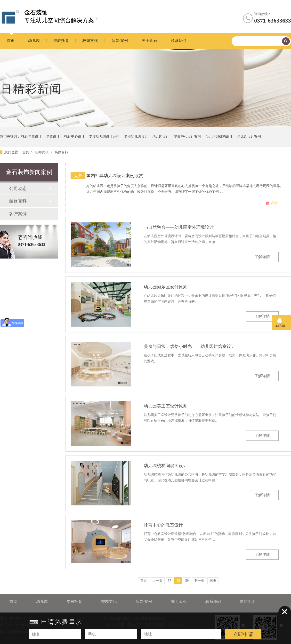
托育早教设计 (32, 137)
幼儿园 (34, 41)
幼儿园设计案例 (249, 137)
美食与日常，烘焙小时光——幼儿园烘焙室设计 (190, 346)
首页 (11, 41)
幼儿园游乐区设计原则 (166, 287)
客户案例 (18, 214)
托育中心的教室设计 (163, 525)
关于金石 (149, 41)
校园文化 (90, 41)
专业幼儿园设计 (136, 137)
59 (187, 581)
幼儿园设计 (161, 137)
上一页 (157, 581)
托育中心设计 (74, 137)
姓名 (36, 634)
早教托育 (61, 41)
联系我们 (178, 41)
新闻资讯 (42, 152)
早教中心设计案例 (187, 137)
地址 (148, 634)
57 (170, 581)
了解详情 (262, 257)
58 (178, 581)
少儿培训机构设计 (219, 137)
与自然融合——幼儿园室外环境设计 (179, 227)
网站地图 (248, 601)
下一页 (199, 581)
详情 (274, 203)
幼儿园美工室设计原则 (166, 406)
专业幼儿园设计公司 (104, 137)
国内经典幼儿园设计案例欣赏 (115, 176)
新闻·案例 (120, 41)
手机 (92, 634)
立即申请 (243, 634)
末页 (213, 581)
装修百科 (61, 152)
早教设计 (53, 137)
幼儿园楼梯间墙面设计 (166, 466)
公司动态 (18, 188)
